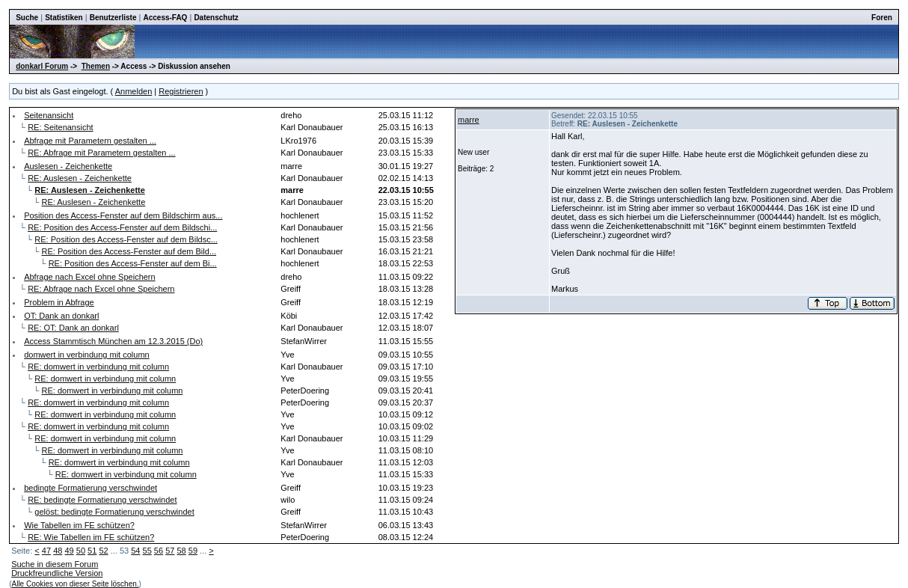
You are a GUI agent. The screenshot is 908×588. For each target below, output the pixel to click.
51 (92, 551)
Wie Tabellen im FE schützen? (79, 525)
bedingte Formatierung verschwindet (91, 488)
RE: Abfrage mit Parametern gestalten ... (101, 153)
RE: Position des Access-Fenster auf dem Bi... (133, 263)
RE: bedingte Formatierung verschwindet (102, 500)
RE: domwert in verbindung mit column (98, 367)
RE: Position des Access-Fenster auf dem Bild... (129, 251)
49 (69, 551)
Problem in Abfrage (59, 302)
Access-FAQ (165, 18)
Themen (96, 66)
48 (58, 551)
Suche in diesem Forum (55, 564)
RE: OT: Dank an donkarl (73, 328)
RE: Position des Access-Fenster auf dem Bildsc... (126, 239)
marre (469, 120)
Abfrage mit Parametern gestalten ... (90, 141)
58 (181, 551)
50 (81, 551)
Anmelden (134, 91)
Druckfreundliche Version (57, 573)
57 (170, 551)
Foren (882, 18)
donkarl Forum (42, 66)
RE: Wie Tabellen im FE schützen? (91, 537)
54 (135, 551)
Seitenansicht (49, 115)
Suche (27, 18)
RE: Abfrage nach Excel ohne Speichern (101, 289)
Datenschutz (216, 18)
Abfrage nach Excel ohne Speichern (90, 277)
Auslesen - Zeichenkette (68, 166)
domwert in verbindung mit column (87, 355)
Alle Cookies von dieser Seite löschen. (75, 584)
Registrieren (181, 91)
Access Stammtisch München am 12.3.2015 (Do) (113, 341)
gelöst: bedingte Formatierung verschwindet (114, 512)
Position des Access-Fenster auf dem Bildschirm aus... (123, 215)
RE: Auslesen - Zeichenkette (80, 178)
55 (147, 551)
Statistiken (64, 18)
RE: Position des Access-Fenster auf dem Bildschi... (122, 227)
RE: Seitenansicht (60, 127)
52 (103, 551)
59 (193, 551)
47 (46, 551)
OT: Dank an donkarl (61, 316)
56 (159, 551)
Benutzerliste (113, 18)
